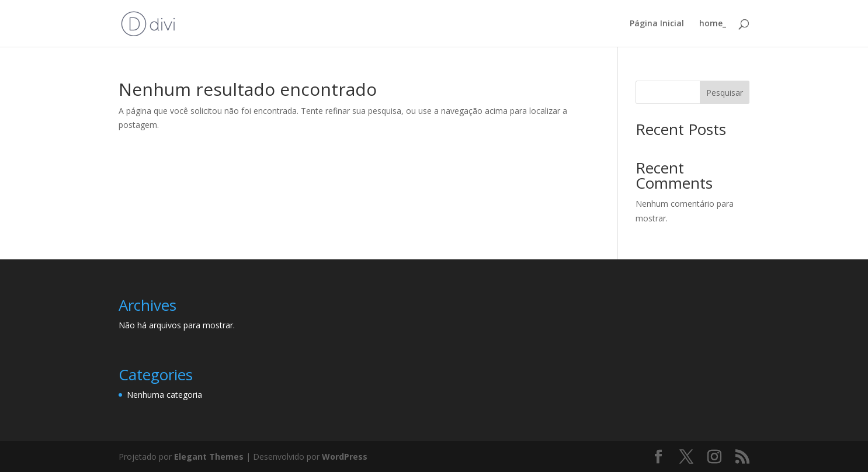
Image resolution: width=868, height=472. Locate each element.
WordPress (345, 457)
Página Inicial (657, 24)
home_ (713, 24)
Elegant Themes (209, 457)
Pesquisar (725, 93)
